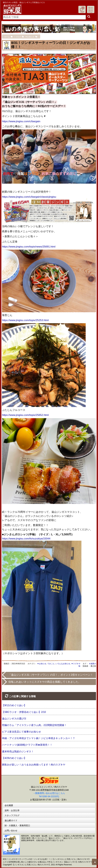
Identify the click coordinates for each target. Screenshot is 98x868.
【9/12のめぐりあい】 (14, 705)
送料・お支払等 (12, 810)
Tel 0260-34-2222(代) (49, 796)
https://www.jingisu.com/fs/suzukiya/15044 (26, 539)
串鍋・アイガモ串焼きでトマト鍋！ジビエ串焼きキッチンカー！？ (38, 738)
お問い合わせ (11, 831)
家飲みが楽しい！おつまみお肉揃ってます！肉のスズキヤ (34, 765)
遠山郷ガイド (11, 820)
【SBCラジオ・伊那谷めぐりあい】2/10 (24, 712)
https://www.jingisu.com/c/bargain (21, 121)
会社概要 (9, 805)
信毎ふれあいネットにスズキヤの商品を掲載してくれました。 (45, 682)
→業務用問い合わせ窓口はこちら (49, 793)
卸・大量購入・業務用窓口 (17, 825)
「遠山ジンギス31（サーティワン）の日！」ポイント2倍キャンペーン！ (51, 675)
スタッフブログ (12, 815)
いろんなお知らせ (63, 664)
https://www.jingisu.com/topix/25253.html (25, 320)
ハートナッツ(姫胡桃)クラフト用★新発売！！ (27, 745)
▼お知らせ (42, 664)
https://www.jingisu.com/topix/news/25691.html (29, 247)
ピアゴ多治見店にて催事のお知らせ (21, 732)
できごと (51, 664)
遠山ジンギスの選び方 (14, 719)
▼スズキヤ (76, 664)
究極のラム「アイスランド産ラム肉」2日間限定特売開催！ (34, 725)
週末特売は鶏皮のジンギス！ (18, 751)
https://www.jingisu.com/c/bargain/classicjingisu (29, 197)
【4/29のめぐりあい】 (14, 758)
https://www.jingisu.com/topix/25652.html (25, 415)
